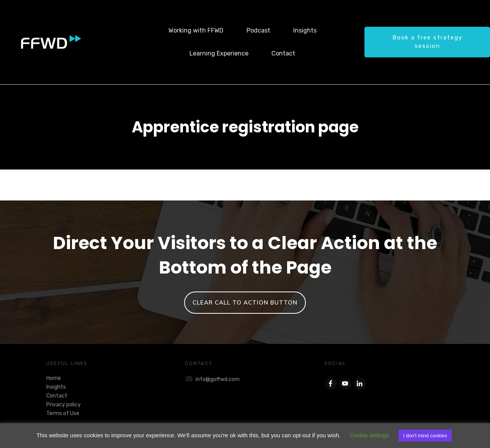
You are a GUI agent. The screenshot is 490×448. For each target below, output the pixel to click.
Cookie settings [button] (370, 435)
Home (54, 378)
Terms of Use (63, 413)
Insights (56, 387)
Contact (57, 396)
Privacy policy (64, 405)
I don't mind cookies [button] (425, 436)
